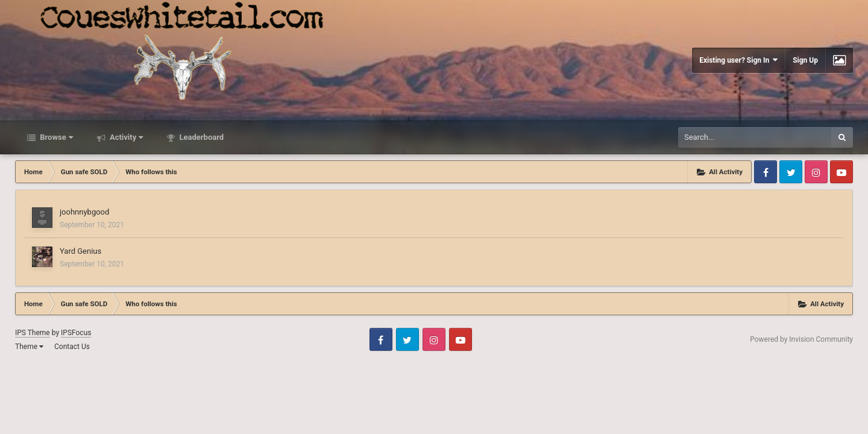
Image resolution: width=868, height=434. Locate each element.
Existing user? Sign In (738, 60)
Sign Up (805, 60)
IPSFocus (76, 333)
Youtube (841, 172)
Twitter (791, 172)
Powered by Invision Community (801, 339)
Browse (55, 137)
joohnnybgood (84, 212)
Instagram (816, 172)
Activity (126, 137)
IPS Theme (33, 333)
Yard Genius (80, 251)
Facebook (766, 172)
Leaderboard (200, 137)
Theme (29, 347)
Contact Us (72, 347)
